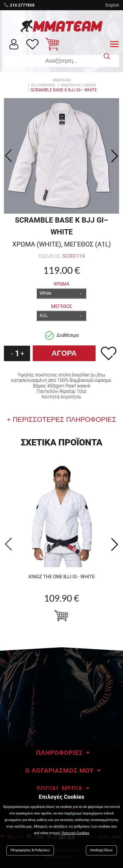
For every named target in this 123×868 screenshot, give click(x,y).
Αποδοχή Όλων (101, 850)
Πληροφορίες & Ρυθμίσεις (30, 850)
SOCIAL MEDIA (59, 788)
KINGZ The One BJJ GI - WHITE (62, 577)
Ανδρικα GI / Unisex (78, 85)
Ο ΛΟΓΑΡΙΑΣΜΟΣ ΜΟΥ (59, 771)
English (112, 5)
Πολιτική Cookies (75, 833)
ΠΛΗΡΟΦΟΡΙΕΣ (59, 753)
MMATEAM (62, 80)
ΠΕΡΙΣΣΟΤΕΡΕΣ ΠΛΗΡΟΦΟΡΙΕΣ (63, 419)
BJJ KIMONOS (43, 85)
